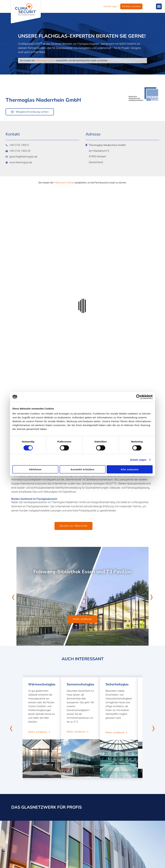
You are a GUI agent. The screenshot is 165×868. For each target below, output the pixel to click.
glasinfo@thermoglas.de (21, 157)
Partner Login (110, 6)
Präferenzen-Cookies (45, 60)
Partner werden (131, 6)
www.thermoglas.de (19, 162)
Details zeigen (138, 460)
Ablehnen (35, 469)
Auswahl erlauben (82, 469)
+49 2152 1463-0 (17, 145)
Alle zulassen (130, 469)
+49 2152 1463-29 (18, 151)
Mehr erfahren (83, 619)
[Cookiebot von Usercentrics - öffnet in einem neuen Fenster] (138, 397)
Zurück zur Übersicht (73, 526)
